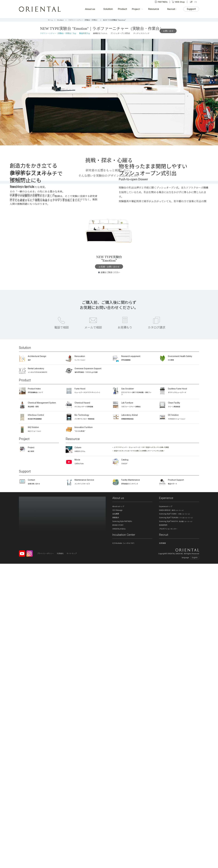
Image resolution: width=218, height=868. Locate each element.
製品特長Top (85, 33)
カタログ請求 (157, 632)
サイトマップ (72, 858)
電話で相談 (62, 632)
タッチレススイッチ (141, 33)
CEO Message (117, 814)
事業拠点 (116, 822)
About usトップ (118, 811)
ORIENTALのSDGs (119, 833)
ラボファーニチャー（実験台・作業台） (83, 20)
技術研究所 (163, 829)
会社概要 (116, 818)
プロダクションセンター (168, 833)
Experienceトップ (166, 811)
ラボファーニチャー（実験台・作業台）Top (58, 33)
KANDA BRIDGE (172, 814)
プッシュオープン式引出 (120, 33)
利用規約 (60, 858)
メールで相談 (93, 632)
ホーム (50, 20)
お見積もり (125, 632)
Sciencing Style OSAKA (175, 818)
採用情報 (162, 847)
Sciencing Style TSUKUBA (176, 822)
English (195, 862)
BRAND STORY (118, 829)
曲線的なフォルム (100, 33)
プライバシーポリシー (45, 858)
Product (61, 20)
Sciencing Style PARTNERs (122, 825)
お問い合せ (168, 31)
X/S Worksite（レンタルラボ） (124, 847)
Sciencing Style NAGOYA (176, 825)
